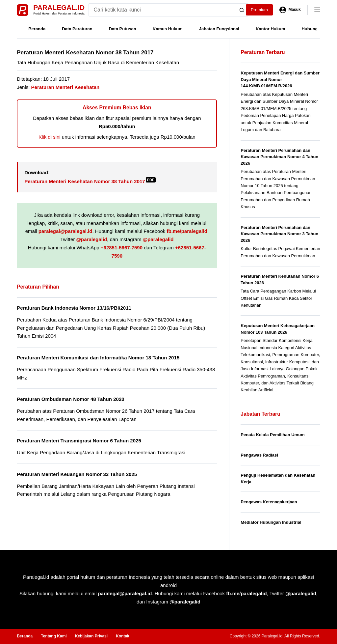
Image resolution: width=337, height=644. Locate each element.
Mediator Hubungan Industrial (271, 522)
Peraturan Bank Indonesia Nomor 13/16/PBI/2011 (74, 308)
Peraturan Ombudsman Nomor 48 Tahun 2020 (71, 399)
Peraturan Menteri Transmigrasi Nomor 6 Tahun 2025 (79, 441)
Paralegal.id (59, 7)
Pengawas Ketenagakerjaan (269, 502)
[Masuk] (290, 10)
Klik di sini (50, 137)
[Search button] (242, 10)
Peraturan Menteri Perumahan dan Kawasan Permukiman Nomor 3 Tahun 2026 (279, 234)
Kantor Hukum (271, 29)
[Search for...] (162, 10)
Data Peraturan (77, 29)
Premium (259, 10)
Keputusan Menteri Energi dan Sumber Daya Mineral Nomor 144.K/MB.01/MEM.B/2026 (280, 79)
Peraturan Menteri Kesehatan (65, 87)
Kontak (123, 636)
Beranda (37, 29)
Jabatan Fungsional (219, 29)
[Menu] (317, 10)
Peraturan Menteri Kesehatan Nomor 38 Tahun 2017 (90, 181)
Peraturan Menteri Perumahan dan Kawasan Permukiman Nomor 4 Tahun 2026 (279, 157)
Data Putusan (123, 29)
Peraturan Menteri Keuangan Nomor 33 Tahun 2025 (77, 474)
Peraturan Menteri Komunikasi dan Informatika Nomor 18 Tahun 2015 (98, 358)
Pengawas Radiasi (259, 455)
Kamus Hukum (168, 29)
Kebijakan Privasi (91, 636)
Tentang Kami (54, 636)
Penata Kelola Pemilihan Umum (272, 435)
